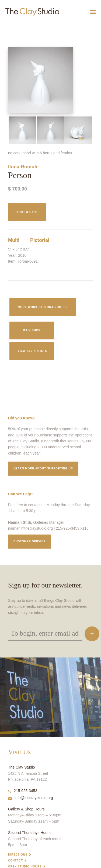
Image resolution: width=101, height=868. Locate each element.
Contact (15, 861)
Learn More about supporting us (43, 468)
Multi (14, 240)
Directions (18, 855)
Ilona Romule (23, 167)
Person (4, 25)
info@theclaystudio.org (31, 798)
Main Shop (32, 330)
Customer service (30, 541)
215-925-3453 (23, 791)
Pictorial (40, 240)
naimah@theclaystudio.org (30, 528)
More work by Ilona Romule (43, 307)
